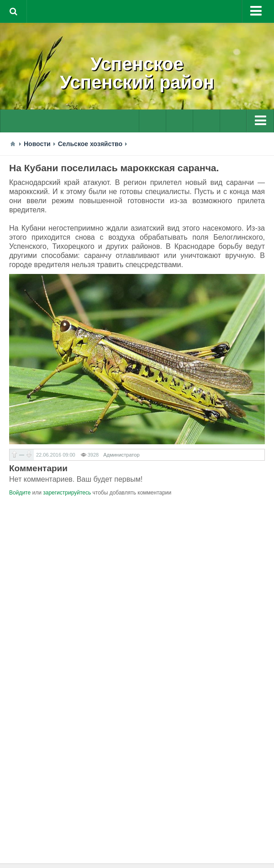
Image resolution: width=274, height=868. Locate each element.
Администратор (121, 455)
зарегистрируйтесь (67, 493)
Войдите (20, 493)
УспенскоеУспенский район (137, 73)
